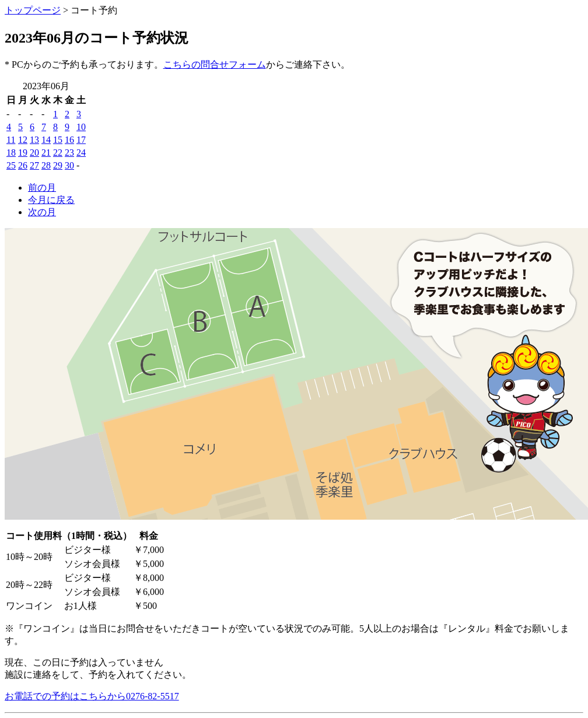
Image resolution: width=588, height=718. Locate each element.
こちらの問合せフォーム (215, 64)
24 (81, 153)
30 (69, 165)
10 (81, 127)
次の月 (42, 212)
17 (81, 140)
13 (34, 140)
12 (23, 140)
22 (58, 153)
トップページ (33, 10)
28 (46, 165)
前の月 (42, 188)
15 (58, 140)
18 (11, 153)
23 (69, 153)
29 (58, 165)
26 (23, 165)
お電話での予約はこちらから (92, 696)
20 (34, 153)
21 (46, 153)
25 (11, 165)
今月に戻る (51, 200)
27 (34, 165)
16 (69, 140)
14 (46, 140)
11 (11, 140)
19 (23, 153)
